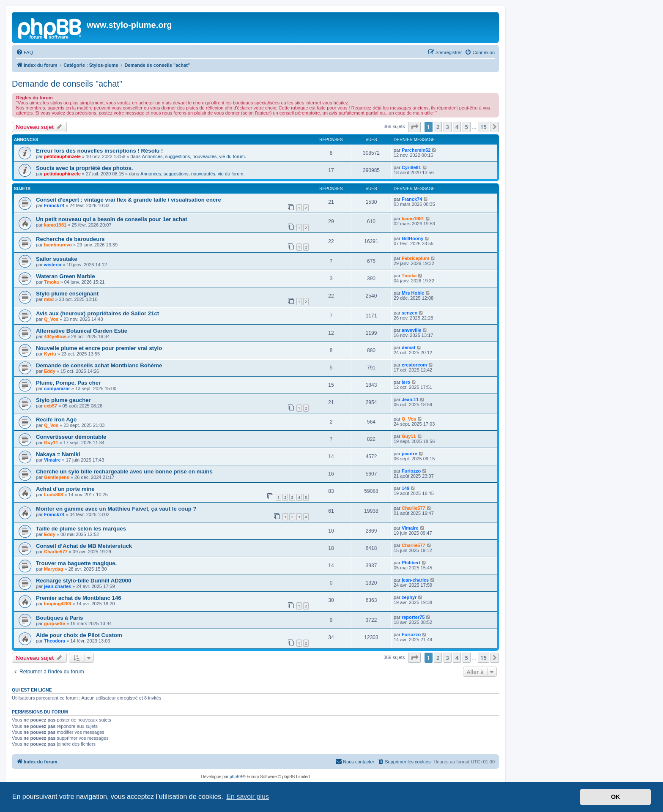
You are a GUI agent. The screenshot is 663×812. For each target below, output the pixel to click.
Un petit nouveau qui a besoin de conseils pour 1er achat (112, 219)
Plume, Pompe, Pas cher (68, 383)
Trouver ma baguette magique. (76, 563)
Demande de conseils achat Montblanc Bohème (99, 365)
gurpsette (55, 623)
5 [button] (467, 127)
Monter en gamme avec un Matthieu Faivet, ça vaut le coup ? (116, 509)
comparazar (57, 388)
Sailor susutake (56, 259)
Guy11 (51, 443)
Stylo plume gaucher (63, 400)
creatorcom (414, 365)
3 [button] (448, 127)
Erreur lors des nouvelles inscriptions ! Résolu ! (99, 151)
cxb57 (51, 406)
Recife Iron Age (56, 420)
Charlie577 (414, 508)
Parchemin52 (416, 150)
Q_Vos (51, 319)
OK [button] (616, 797)
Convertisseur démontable (71, 437)
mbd (49, 299)
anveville (411, 330)
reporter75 (413, 617)
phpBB (236, 777)
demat (408, 347)
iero (406, 382)
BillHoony (412, 238)
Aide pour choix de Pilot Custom (79, 635)
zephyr (409, 597)
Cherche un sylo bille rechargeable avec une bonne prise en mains (124, 472)
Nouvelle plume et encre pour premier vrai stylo (99, 348)
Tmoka (51, 282)
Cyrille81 (411, 167)
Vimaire (52, 460)
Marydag (53, 569)
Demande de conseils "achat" (67, 84)
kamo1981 (55, 225)
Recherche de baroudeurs (70, 239)
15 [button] (484, 127)
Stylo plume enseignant (67, 294)
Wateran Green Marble (66, 276)
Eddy (50, 371)
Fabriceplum (415, 258)
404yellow (55, 336)
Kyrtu (50, 354)
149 (405, 488)
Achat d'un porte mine (65, 489)
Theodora (55, 641)
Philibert (411, 563)
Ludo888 (53, 495)
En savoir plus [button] (248, 797)
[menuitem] (25, 52)
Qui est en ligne (32, 690)
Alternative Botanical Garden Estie (82, 331)
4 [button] (457, 127)
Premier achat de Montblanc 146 (79, 598)
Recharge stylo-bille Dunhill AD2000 (84, 581)
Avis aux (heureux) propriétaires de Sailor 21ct (97, 313)
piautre (410, 454)
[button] (414, 127)
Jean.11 (410, 399)
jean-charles (58, 586)
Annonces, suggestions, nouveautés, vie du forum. (194, 156)
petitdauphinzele (62, 156)
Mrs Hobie (413, 293)
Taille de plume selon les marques (81, 529)
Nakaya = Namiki (58, 454)
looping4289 (58, 604)
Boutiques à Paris (59, 618)
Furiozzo (411, 471)
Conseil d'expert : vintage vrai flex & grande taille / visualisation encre (129, 200)
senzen (410, 313)
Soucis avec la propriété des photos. (84, 168)
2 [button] (438, 127)
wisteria (53, 265)
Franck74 (54, 205)
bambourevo (58, 245)
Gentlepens (57, 477)
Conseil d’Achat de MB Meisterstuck (84, 546)
